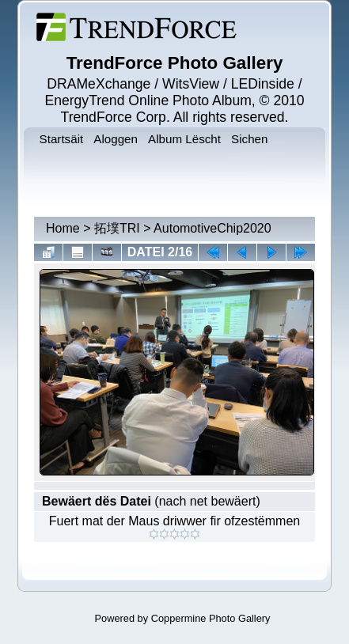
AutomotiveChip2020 (212, 228)
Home (63, 228)
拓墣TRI (117, 228)
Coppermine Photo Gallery (211, 618)
